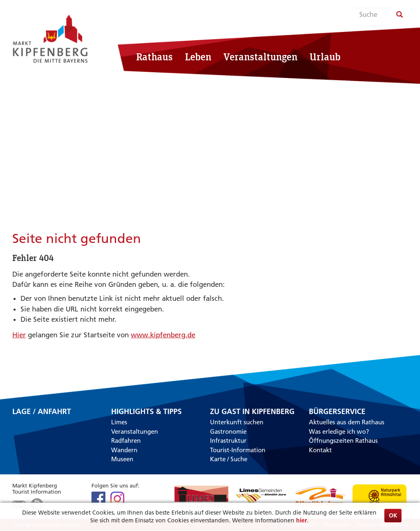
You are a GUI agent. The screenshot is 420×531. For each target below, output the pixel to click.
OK (393, 515)
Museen (122, 459)
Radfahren (126, 441)
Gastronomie (228, 431)
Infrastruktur (228, 441)
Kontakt (320, 450)
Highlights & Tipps (146, 412)
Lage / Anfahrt (42, 412)
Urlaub (325, 57)
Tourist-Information (238, 450)
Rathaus (154, 57)
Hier (19, 335)
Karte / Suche (229, 459)
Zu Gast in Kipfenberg (252, 412)
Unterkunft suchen (237, 422)
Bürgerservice (337, 412)
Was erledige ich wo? (339, 431)
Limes (119, 422)
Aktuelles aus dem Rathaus (347, 422)
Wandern (124, 450)
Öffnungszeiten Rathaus (343, 441)
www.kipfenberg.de (163, 335)
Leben (198, 57)
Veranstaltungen (260, 57)
